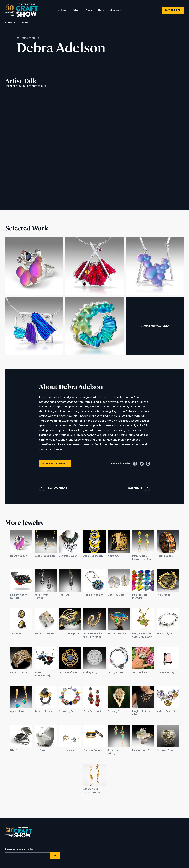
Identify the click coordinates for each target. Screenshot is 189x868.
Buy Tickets (173, 10)
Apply (89, 10)
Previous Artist (57, 488)
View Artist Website (155, 326)
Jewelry (24, 22)
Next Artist (135, 488)
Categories (11, 22)
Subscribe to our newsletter (19, 849)
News (101, 10)
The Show (61, 10)
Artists (76, 10)
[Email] (28, 856)
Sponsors (116, 10)
